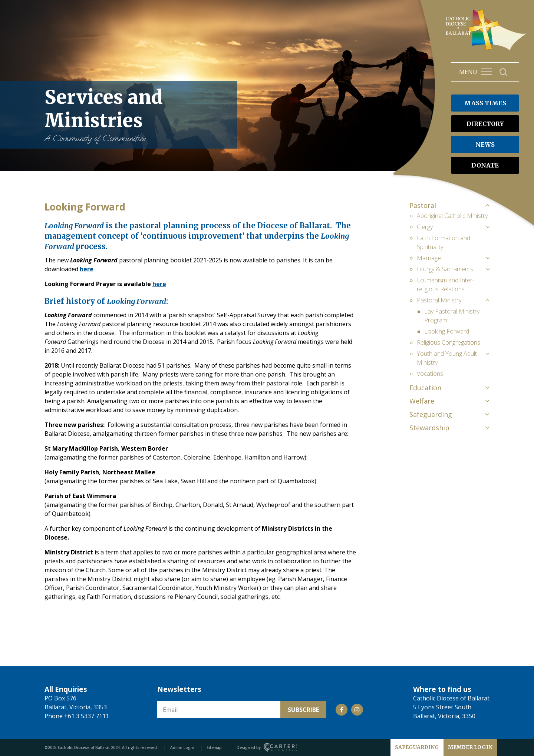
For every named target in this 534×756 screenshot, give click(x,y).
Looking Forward (447, 331)
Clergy (425, 227)
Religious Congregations (449, 342)
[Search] (503, 72)
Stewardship (429, 428)
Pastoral (423, 205)
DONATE (485, 165)
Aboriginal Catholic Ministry (452, 216)
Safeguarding (431, 414)
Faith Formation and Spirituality (444, 242)
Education (425, 388)
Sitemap (214, 747)
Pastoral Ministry (439, 300)
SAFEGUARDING (417, 747)
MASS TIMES (485, 103)
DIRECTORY (485, 124)
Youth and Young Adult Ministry (447, 358)
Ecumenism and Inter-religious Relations (446, 285)
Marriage (429, 258)
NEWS (485, 145)
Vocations (430, 374)
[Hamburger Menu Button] (487, 72)
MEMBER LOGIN (470, 747)
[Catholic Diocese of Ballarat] (487, 50)
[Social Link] (342, 710)
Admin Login (182, 747)
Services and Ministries (137, 115)
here (87, 269)
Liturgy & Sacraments (445, 269)
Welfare (422, 401)
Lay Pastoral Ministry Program (452, 316)
